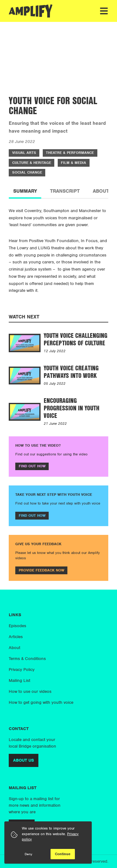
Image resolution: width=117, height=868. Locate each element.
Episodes (17, 626)
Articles (16, 637)
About (15, 648)
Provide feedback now (41, 570)
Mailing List (19, 680)
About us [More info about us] (24, 760)
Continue (63, 854)
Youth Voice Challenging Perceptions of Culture (76, 339)
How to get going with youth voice (41, 702)
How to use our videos (30, 691)
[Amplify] (31, 11)
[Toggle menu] (104, 11)
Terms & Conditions (27, 659)
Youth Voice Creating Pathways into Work (71, 372)
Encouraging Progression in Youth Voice (72, 408)
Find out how (32, 466)
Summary (25, 191)
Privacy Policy (22, 670)
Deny (28, 854)
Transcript (65, 191)
